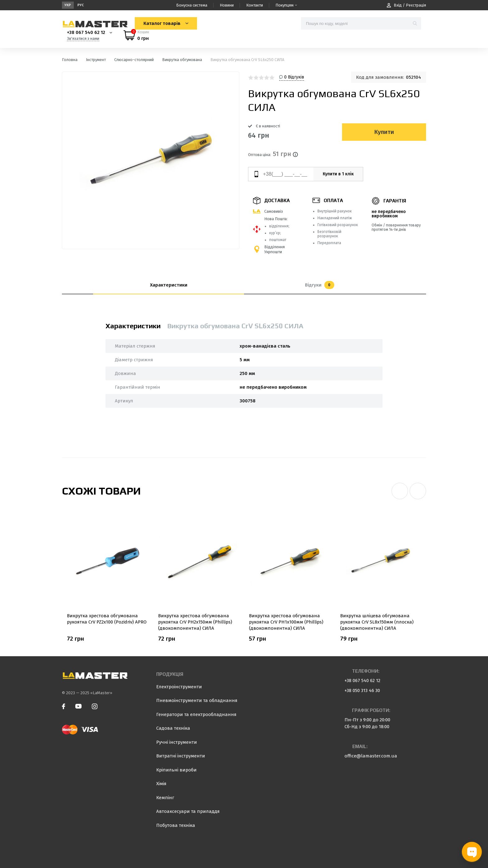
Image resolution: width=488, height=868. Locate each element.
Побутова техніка (176, 825)
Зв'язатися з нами (83, 38)
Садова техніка (173, 728)
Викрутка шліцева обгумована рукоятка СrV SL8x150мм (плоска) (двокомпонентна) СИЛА (377, 622)
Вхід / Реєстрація (406, 5)
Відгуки (320, 285)
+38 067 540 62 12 (86, 32)
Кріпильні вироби (176, 770)
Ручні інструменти (177, 742)
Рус (81, 5)
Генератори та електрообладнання (196, 714)
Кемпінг (165, 798)
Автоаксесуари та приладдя (188, 811)
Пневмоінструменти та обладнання (197, 700)
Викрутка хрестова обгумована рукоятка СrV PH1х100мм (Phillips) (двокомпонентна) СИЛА (286, 622)
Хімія (161, 784)
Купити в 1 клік (338, 174)
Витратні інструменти (181, 756)
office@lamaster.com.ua (371, 756)
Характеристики (169, 285)
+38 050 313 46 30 (362, 690)
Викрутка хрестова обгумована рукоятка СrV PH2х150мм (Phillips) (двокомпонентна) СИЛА (195, 622)
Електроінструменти (179, 687)
